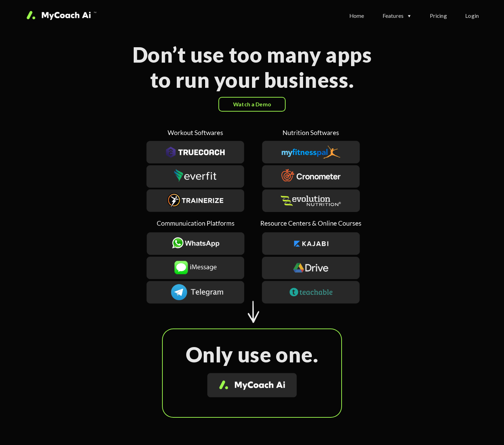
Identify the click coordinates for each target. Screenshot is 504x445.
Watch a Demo (252, 104)
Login (472, 16)
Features (393, 16)
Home (357, 16)
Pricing (438, 16)
